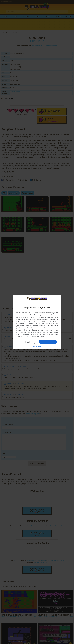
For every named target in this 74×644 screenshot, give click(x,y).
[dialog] (37, 322)
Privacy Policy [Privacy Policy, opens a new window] (41, 336)
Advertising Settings (29, 334)
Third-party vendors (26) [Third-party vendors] (35, 323)
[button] (37, 346)
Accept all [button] (48, 342)
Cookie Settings (31, 336)
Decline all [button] (26, 342)
